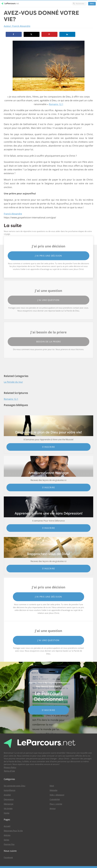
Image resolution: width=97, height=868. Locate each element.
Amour (53, 809)
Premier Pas (9, 844)
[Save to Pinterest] (49, 34)
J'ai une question (48, 300)
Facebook (8, 858)
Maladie (53, 790)
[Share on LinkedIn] (67, 34)
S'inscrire (49, 447)
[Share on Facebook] (14, 34)
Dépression (9, 799)
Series (6, 840)
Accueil (7, 826)
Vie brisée (8, 809)
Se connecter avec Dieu (15, 786)
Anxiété (7, 795)
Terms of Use (9, 771)
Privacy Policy (10, 767)
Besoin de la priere (49, 342)
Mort (52, 786)
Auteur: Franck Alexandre (17, 26)
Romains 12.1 (56, 104)
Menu (92, 4)
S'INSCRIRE (49, 710)
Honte (7, 813)
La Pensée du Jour (13, 382)
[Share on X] (32, 34)
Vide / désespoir (57, 795)
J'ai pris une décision (48, 256)
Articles (7, 835)
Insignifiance (10, 790)
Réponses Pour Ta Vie (13, 831)
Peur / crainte (56, 804)
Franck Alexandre (13, 214)
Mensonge (9, 804)
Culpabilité (55, 799)
